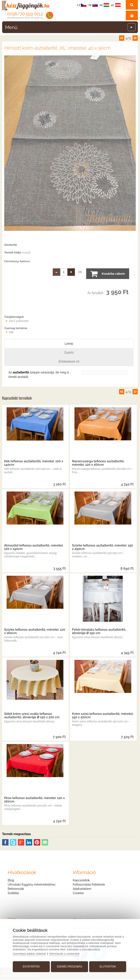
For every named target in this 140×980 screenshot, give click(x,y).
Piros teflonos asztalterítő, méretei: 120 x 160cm (34, 800)
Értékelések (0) (69, 362)
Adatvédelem (82, 889)
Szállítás (13, 894)
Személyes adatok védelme (31, 953)
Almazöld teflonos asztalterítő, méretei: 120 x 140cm (34, 548)
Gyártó (69, 353)
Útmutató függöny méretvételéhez (31, 885)
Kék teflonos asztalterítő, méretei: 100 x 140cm (34, 464)
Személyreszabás (69, 966)
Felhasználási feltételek (89, 885)
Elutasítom (107, 966)
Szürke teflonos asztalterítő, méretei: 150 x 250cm (102, 548)
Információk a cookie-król (67, 953)
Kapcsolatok (81, 881)
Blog (11, 881)
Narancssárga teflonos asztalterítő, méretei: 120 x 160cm (98, 464)
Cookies (78, 894)
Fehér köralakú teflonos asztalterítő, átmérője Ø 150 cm (99, 632)
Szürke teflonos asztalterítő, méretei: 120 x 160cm (35, 632)
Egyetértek (32, 966)
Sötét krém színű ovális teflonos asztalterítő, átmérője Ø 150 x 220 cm (32, 716)
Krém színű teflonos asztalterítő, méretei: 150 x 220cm (103, 716)
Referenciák (16, 889)
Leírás (69, 344)
